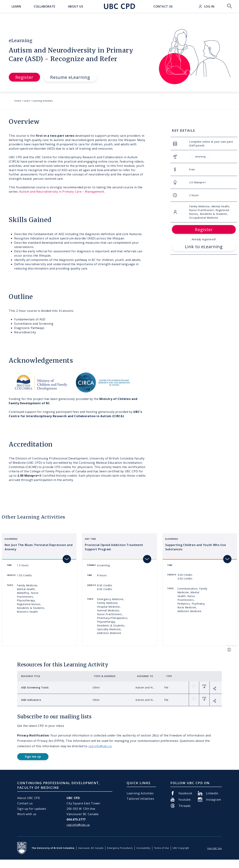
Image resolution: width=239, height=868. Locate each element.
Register (24, 77)
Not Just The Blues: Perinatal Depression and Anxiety (39, 547)
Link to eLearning (204, 246)
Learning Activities (43, 101)
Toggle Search (229, 6)
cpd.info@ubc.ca (100, 746)
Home (18, 101)
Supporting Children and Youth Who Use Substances (196, 547)
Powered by (232, 648)
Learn (27, 101)
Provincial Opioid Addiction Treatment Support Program (114, 547)
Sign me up (33, 757)
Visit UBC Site (215, 848)
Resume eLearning (70, 77)
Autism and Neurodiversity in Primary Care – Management (62, 192)
